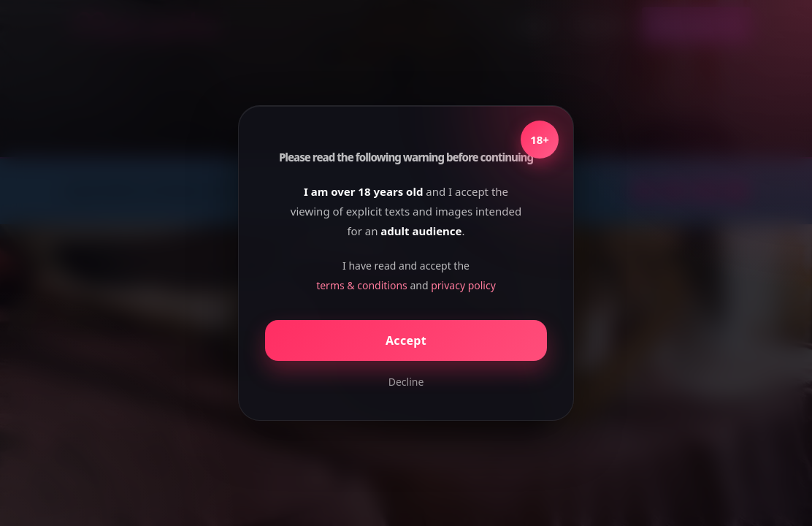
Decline (406, 382)
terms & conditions (362, 285)
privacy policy (463, 285)
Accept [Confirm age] (406, 340)
